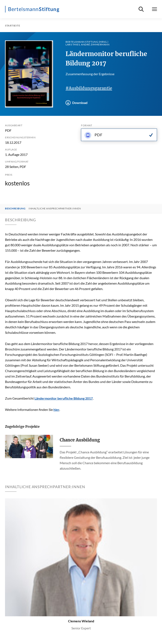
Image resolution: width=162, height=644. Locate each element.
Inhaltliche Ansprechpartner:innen (55, 209)
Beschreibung (15, 209)
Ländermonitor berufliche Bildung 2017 (64, 398)
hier (56, 410)
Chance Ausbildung (80, 440)
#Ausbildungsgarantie (89, 88)
